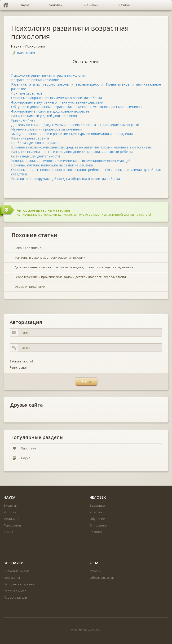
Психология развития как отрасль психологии (48, 75)
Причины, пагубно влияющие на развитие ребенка (52, 165)
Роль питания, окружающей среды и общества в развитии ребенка (66, 179)
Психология (35, 46)
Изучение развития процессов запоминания (47, 129)
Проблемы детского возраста (35, 143)
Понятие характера (27, 93)
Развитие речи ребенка (30, 138)
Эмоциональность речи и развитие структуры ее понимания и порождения (72, 134)
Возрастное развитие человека (37, 80)
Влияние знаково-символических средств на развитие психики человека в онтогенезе (81, 147)
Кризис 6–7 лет (23, 120)
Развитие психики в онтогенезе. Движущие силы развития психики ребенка (72, 152)
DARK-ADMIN (26, 53)
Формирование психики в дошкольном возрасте (50, 111)
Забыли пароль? (21, 361)
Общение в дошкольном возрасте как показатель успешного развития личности (77, 107)
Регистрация (19, 368)
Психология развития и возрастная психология (70, 32)
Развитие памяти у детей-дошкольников (44, 116)
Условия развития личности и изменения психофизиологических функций (71, 161)
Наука (16, 46)
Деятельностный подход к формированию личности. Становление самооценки (75, 125)
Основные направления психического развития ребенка (57, 98)
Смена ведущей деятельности (35, 156)
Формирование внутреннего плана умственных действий (57, 102)
